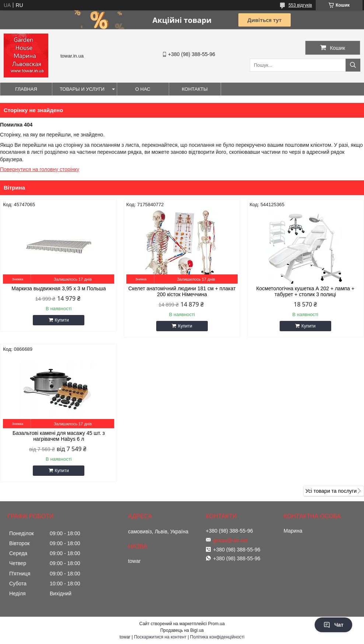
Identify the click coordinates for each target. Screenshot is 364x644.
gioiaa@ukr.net (231, 540)
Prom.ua (216, 624)
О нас (143, 89)
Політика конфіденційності (217, 637)
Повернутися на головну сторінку (40, 169)
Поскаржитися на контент (160, 637)
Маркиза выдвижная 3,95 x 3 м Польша (59, 288)
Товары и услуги (82, 89)
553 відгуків (300, 5)
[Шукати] (353, 65)
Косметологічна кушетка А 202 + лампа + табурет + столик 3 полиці (305, 291)
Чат (333, 625)
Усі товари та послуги (331, 491)
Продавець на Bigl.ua (182, 630)
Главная (26, 89)
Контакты (195, 89)
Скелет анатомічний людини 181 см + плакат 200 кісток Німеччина (182, 291)
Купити (62, 320)
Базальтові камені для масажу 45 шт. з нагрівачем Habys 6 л (59, 436)
